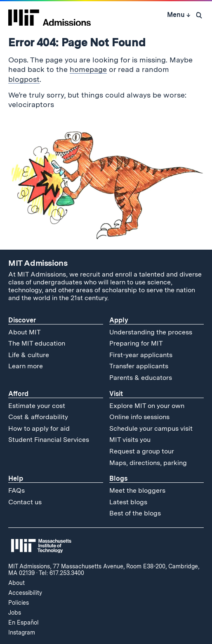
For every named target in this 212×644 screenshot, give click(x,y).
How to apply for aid (39, 428)
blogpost (24, 79)
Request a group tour (142, 451)
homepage (88, 69)
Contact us (25, 502)
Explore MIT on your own (147, 406)
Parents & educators (141, 378)
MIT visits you (130, 440)
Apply (119, 320)
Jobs (15, 613)
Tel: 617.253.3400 (61, 573)
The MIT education (37, 343)
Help (16, 478)
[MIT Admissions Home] (49, 15)
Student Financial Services (49, 440)
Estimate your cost (37, 406)
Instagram (22, 632)
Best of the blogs (135, 513)
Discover (22, 320)
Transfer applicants (139, 366)
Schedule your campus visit (151, 428)
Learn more (26, 366)
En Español (24, 623)
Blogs (118, 478)
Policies (19, 603)
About (16, 583)
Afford (18, 394)
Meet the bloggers (137, 490)
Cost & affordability (38, 417)
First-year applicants (141, 355)
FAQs (16, 490)
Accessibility (25, 593)
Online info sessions (139, 417)
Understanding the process (151, 332)
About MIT (25, 332)
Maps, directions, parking (148, 463)
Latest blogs (128, 502)
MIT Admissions (38, 263)
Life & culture (29, 355)
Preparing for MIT (136, 343)
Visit (116, 394)
